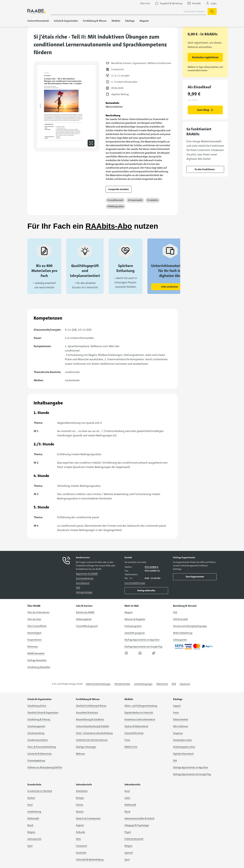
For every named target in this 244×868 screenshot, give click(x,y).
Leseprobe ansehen (119, 189)
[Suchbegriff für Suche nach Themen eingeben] (129, 12)
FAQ (78, 587)
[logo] (37, 11)
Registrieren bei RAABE (87, 574)
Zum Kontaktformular (135, 583)
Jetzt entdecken (170, 287)
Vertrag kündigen (84, 592)
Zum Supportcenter (195, 577)
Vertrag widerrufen (146, 590)
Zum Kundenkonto (85, 578)
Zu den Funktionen (205, 169)
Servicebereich (83, 583)
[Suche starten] (212, 12)
